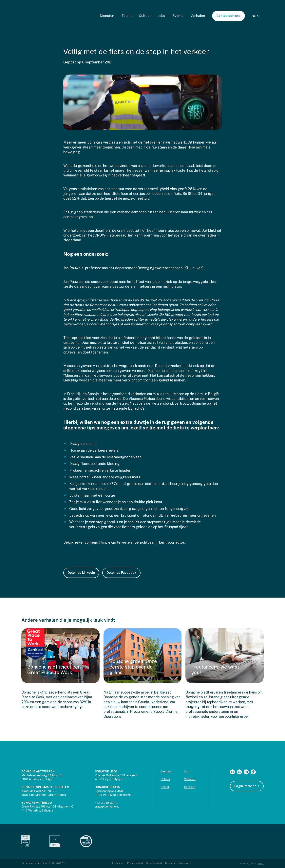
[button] (256, 16)
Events (178, 16)
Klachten (170, 863)
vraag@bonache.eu (107, 806)
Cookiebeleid (154, 863)
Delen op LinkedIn (81, 573)
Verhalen (198, 16)
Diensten (107, 16)
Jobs (161, 16)
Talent (127, 16)
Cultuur (145, 16)
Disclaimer (118, 863)
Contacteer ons (228, 16)
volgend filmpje (98, 542)
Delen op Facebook (121, 573)
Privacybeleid (135, 863)
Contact (189, 787)
